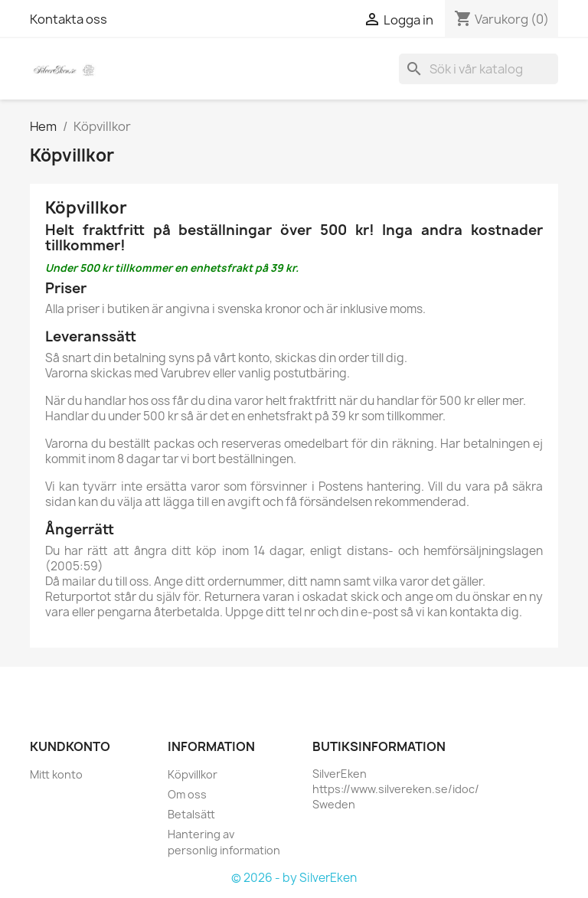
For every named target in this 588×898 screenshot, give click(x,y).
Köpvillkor (193, 774)
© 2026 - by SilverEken (294, 878)
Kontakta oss (69, 19)
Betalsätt (191, 814)
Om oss (187, 794)
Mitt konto (56, 774)
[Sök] (479, 69)
